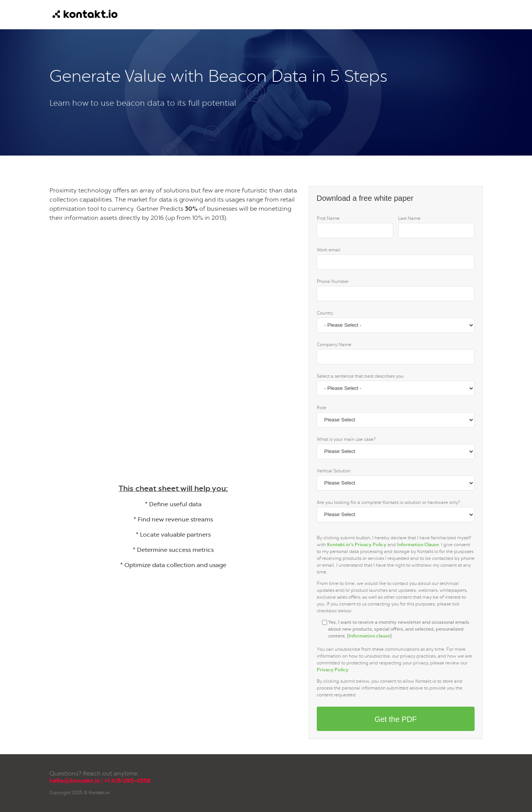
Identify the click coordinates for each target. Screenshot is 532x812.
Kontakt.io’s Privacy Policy (357, 545)
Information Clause (418, 545)
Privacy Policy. (333, 670)
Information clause (369, 636)
